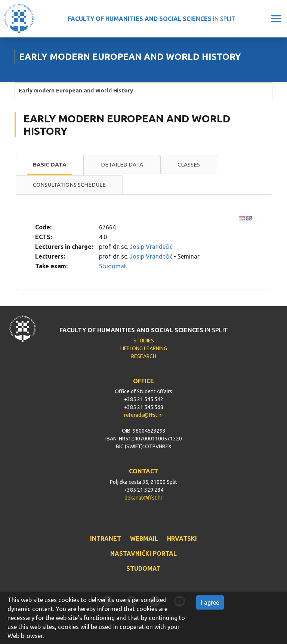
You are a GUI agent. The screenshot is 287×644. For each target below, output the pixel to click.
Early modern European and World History (76, 90)
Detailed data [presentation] (122, 164)
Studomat (113, 266)
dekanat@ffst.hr (143, 498)
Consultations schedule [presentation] (69, 185)
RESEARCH (144, 356)
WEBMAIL (144, 538)
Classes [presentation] (189, 164)
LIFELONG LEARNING (144, 348)
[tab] (50, 165)
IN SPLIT (152, 19)
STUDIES (144, 341)
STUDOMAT (143, 568)
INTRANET (106, 538)
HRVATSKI (182, 538)
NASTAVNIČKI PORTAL (143, 553)
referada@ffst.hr (144, 415)
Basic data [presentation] (50, 164)
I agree (210, 602)
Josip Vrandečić (151, 247)
